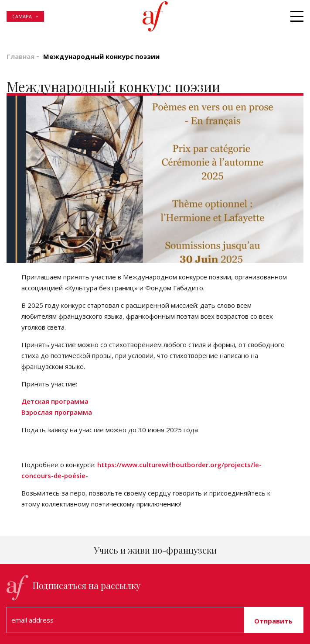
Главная (20, 56)
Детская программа (55, 401)
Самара (22, 16)
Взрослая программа (57, 412)
